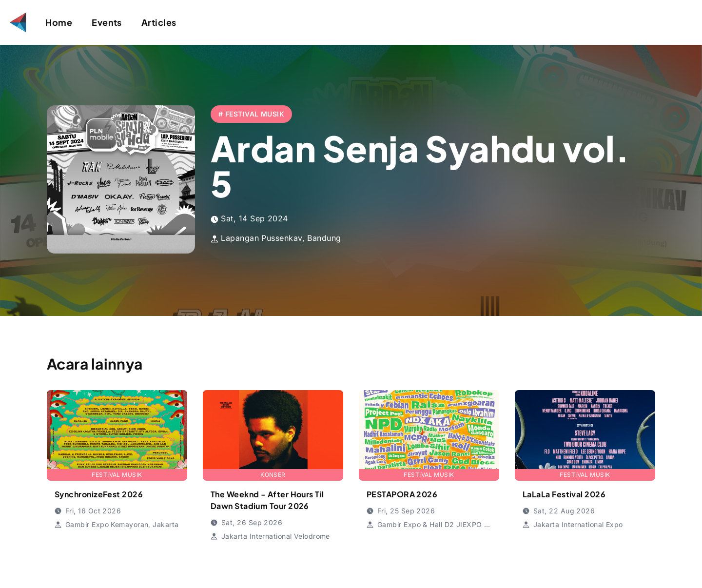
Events (107, 22)
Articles (159, 22)
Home (59, 22)
